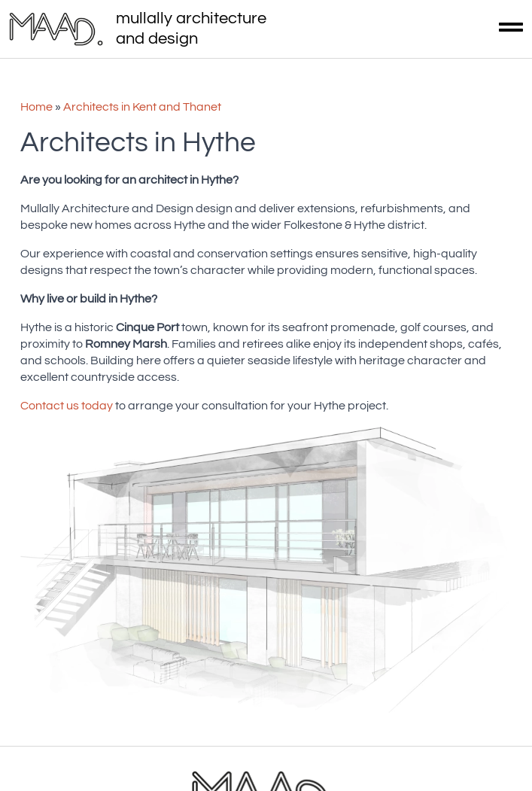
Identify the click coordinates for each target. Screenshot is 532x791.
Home (36, 107)
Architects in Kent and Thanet (142, 107)
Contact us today (67, 406)
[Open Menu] (511, 29)
